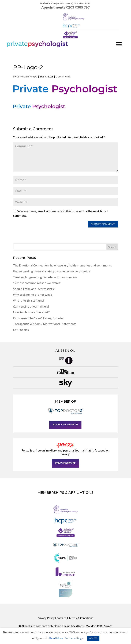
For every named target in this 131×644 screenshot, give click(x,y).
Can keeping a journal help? (31, 307)
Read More (56, 638)
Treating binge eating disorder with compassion (45, 277)
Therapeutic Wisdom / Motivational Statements (45, 324)
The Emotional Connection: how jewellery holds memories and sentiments (62, 265)
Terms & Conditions (81, 618)
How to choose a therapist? (31, 312)
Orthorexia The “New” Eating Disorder (38, 318)
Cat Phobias (21, 330)
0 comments (63, 76)
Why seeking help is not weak (33, 295)
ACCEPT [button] (93, 638)
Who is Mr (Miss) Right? (29, 301)
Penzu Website (65, 463)
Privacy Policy (46, 618)
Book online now (65, 425)
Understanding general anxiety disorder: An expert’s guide (52, 271)
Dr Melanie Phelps (27, 76)
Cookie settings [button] (74, 638)
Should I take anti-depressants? (34, 289)
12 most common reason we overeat (37, 283)
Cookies (62, 618)
